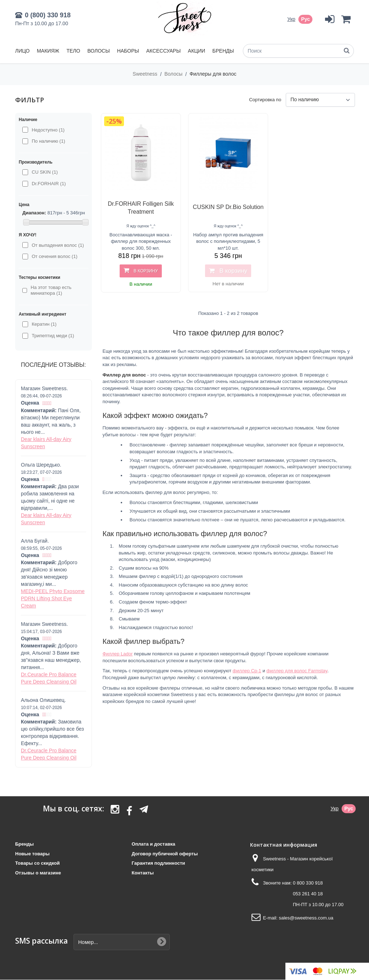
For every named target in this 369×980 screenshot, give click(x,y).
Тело (73, 51)
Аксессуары (164, 51)
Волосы (98, 51)
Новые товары (32, 854)
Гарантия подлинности (158, 863)
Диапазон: (34, 213)
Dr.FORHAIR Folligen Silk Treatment (141, 208)
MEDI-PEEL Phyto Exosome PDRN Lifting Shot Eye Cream (53, 598)
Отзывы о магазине (38, 873)
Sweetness (146, 74)
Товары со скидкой (37, 863)
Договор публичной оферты (165, 854)
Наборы (128, 51)
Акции (196, 51)
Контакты (143, 873)
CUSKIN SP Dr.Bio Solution (228, 207)
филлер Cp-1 (247, 671)
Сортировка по (265, 100)
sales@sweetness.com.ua (306, 918)
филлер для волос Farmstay (297, 671)
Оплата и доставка (153, 844)
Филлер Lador (118, 654)
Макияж (48, 51)
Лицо (22, 51)
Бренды (223, 51)
